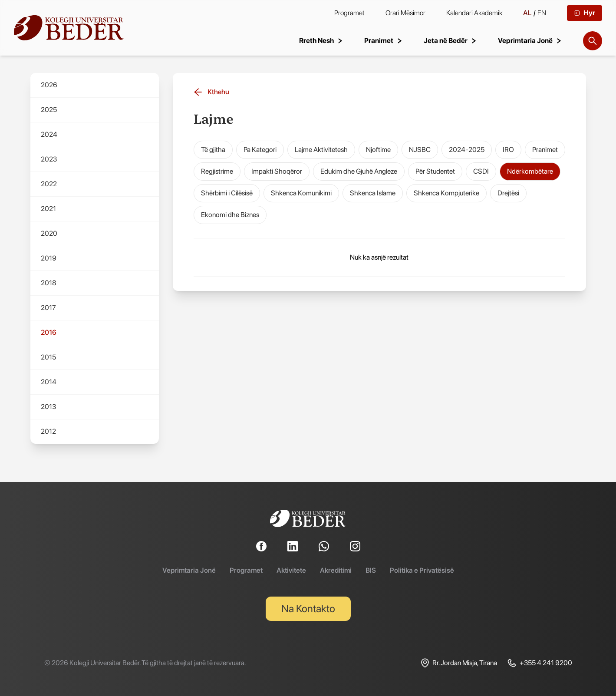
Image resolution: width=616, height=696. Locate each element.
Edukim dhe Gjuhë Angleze (359, 171)
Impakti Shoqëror (277, 171)
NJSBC (420, 150)
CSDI (481, 171)
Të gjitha (213, 150)
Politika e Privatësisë (422, 570)
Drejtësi (508, 193)
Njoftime (378, 150)
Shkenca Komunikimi (301, 193)
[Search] (593, 41)
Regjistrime (217, 171)
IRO (508, 150)
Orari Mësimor (405, 13)
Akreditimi (336, 570)
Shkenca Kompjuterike (446, 193)
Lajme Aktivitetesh (321, 150)
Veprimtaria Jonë (189, 570)
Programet (349, 13)
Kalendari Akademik (474, 13)
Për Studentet (435, 171)
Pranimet (545, 150)
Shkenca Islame (373, 193)
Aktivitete (291, 570)
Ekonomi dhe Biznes (230, 215)
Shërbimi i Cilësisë (227, 193)
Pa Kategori (260, 150)
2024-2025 (467, 150)
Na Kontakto (308, 609)
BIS (371, 570)
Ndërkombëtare (530, 171)
